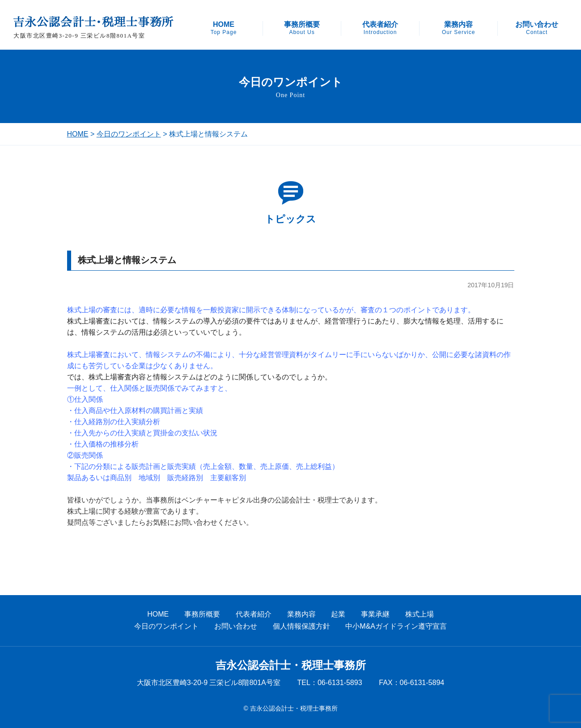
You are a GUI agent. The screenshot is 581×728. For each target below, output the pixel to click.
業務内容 (458, 28)
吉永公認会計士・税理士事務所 (291, 665)
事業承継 (375, 614)
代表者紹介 (380, 28)
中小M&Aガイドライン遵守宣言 (396, 626)
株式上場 (420, 614)
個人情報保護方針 (301, 626)
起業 (338, 614)
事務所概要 (302, 28)
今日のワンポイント (129, 134)
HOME (224, 28)
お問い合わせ (537, 28)
